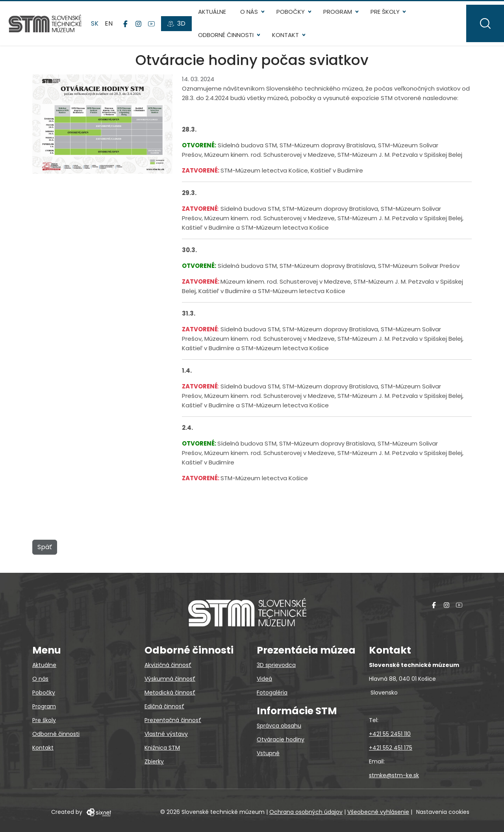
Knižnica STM (162, 748)
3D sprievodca (276, 665)
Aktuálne (216, 16)
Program (342, 16)
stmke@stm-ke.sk (394, 775)
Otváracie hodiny (281, 739)
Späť (45, 556)
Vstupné (268, 753)
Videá (264, 679)
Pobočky (295, 16)
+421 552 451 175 (391, 748)
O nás (253, 16)
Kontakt (289, 39)
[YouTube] (155, 28)
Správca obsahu (279, 726)
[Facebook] (129, 28)
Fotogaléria (272, 693)
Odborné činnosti (230, 39)
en (113, 27)
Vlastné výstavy (166, 734)
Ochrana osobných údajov (306, 812)
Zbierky (154, 761)
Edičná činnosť (164, 706)
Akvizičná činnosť (168, 665)
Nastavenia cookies (443, 812)
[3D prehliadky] (180, 28)
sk (100, 27)
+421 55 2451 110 (390, 734)
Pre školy (389, 16)
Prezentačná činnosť (173, 720)
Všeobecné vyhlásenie (378, 812)
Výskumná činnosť (170, 679)
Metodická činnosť (170, 693)
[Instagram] (142, 28)
